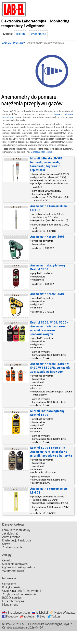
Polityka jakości (12, 587)
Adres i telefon (11, 537)
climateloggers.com (16, 613)
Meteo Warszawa (63, 613)
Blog (41, 616)
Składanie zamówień (15, 564)
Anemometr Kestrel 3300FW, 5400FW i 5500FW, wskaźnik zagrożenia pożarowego (50, 368)
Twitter (54, 616)
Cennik (7, 560)
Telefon (20, 34)
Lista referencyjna (13, 601)
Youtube (27, 616)
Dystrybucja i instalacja (17, 540)
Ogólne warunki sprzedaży (19, 567)
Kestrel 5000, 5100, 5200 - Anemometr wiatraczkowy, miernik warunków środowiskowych (49, 328)
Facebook (10, 616)
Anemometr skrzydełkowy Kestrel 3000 (48, 267)
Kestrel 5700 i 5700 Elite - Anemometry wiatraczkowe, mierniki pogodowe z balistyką (51, 452)
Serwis (6, 544)
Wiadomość (38, 34)
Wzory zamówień (13, 571)
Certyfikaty (9, 584)
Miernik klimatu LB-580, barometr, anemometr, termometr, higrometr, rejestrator (47, 164)
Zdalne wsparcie (12, 547)
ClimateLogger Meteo (41, 152)
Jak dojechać (10, 533)
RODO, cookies (12, 598)
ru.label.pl (40, 613)
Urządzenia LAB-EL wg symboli (21, 591)
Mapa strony (10, 605)
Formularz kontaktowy (16, 530)
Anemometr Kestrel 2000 (48, 237)
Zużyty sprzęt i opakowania (19, 594)
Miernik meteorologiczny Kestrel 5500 (47, 413)
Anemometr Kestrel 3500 (48, 294)
